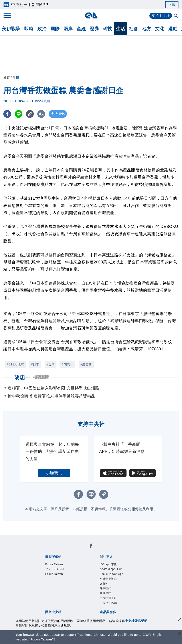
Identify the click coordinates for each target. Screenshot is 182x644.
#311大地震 (15, 364)
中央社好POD (109, 603)
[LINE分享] (19, 114)
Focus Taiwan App (112, 574)
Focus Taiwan (54, 564)
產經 (81, 29)
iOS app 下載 (108, 564)
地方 (147, 29)
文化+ (104, 584)
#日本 (35, 364)
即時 (29, 29)
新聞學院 (105, 593)
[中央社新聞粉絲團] (91, 547)
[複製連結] (30, 114)
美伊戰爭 (11, 29)
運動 (173, 29)
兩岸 (68, 29)
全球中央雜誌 (108, 579)
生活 (120, 29)
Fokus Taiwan (54, 574)
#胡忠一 (67, 364)
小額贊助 (54, 473)
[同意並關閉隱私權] (179, 620)
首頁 (7, 78)
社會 (134, 29)
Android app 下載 (111, 569)
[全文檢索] (176, 16)
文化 (160, 29)
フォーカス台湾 (55, 569)
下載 (172, 5)
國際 (55, 29)
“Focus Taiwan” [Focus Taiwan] (41, 639)
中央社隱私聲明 (136, 621)
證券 (94, 29)
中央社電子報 (108, 598)
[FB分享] (7, 114)
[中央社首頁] (91, 15)
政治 (42, 29)
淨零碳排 (105, 588)
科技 (107, 29)
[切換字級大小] (41, 114)
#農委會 (86, 364)
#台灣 (50, 364)
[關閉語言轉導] (179, 634)
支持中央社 (161, 16)
